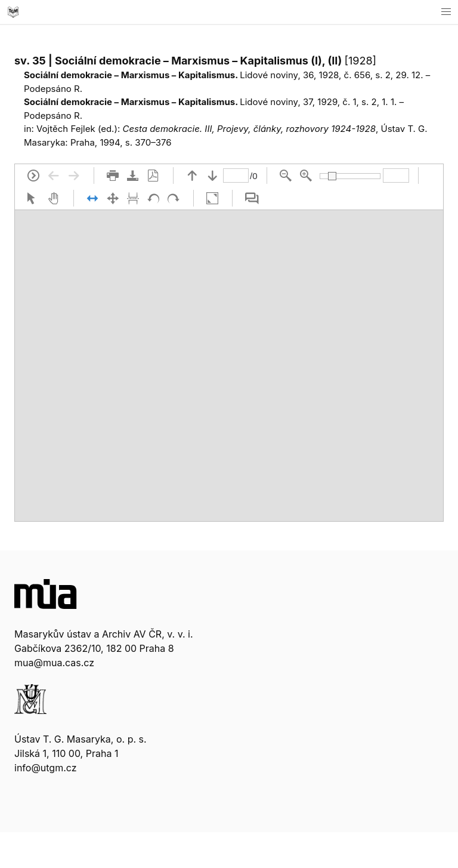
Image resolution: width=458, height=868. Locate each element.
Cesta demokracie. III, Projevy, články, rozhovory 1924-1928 (249, 129)
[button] (446, 12)
